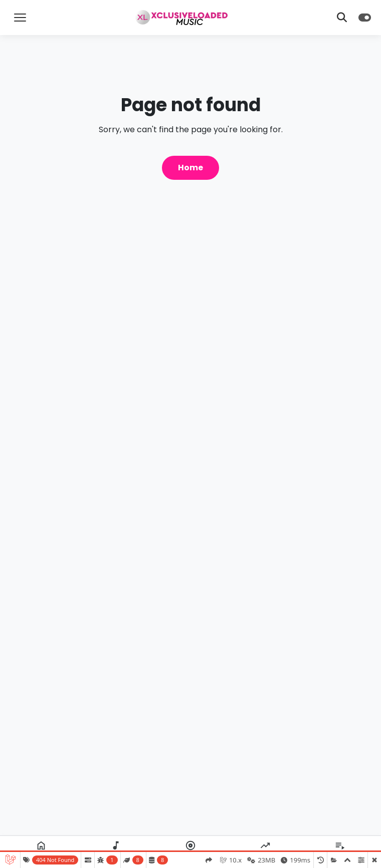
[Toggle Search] (342, 18)
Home (190, 168)
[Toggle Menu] (20, 18)
